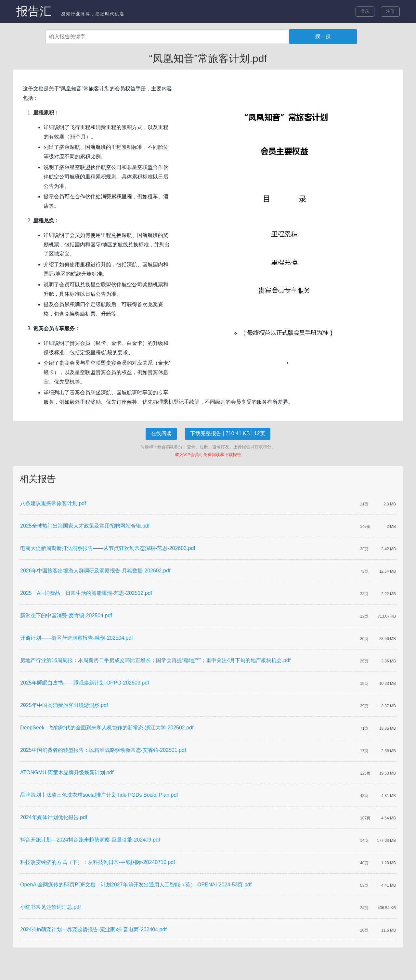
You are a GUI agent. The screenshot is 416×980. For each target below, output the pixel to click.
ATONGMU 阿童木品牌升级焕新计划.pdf (67, 772)
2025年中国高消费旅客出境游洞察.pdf (64, 705)
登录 (365, 11)
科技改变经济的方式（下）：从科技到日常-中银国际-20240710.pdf (98, 862)
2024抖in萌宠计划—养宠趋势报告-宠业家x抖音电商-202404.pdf (93, 929)
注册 (390, 11)
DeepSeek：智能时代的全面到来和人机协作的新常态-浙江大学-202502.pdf (107, 728)
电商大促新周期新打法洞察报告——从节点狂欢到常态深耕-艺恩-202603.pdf (108, 548)
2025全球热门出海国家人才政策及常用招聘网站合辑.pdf (85, 526)
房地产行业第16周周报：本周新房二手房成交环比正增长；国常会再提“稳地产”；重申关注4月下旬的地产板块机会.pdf (155, 660)
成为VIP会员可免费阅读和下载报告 (208, 455)
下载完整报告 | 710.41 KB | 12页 (228, 433)
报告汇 (34, 11)
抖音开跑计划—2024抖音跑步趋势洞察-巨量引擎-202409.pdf (90, 840)
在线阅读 (161, 433)
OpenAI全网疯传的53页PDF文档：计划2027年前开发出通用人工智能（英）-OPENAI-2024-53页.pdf (136, 885)
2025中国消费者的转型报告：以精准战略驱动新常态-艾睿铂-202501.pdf (103, 750)
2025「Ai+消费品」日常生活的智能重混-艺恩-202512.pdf (86, 593)
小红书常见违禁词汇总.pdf (51, 907)
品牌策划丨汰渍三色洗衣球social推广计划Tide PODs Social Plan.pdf (99, 795)
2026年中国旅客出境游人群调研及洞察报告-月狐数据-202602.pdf (95, 571)
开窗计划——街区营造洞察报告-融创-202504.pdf (77, 638)
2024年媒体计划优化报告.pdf (54, 817)
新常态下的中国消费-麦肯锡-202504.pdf (66, 615)
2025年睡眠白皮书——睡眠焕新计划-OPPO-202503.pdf (85, 683)
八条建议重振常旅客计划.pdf (53, 503)
